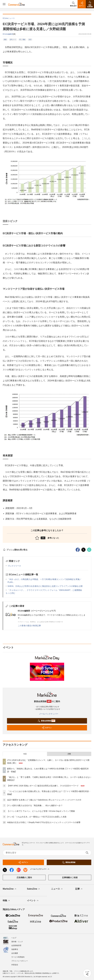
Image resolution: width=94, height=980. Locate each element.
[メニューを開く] (4, 4)
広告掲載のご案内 (24, 877)
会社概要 (15, 953)
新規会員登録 (46, 721)
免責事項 (15, 949)
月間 (69, 754)
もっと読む (10, 593)
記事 (79, 889)
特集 (7, 901)
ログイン (47, 728)
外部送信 (15, 965)
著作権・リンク (17, 942)
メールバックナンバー (47, 714)
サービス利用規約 (18, 957)
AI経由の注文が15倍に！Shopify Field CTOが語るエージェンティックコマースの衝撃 (44, 822)
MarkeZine (10, 889)
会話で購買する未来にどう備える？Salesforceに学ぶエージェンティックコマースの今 (44, 800)
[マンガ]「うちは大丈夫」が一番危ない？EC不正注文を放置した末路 (37, 817)
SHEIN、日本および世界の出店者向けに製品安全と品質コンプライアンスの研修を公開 (45, 586)
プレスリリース (14, 566)
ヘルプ (14, 938)
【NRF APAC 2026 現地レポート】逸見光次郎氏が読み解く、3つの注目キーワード (43, 786)
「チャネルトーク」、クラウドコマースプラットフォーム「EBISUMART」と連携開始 (45, 590)
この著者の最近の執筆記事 (29, 626)
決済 (30, 40)
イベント (33, 901)
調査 (5, 40)
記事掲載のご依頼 (70, 877)
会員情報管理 (16, 946)
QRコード (13, 40)
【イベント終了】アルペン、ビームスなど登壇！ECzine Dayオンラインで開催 (41, 811)
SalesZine (34, 889)
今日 (25, 754)
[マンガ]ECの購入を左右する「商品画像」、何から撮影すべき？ (35, 805)
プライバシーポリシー (20, 961)
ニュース (57, 889)
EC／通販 (22, 40)
